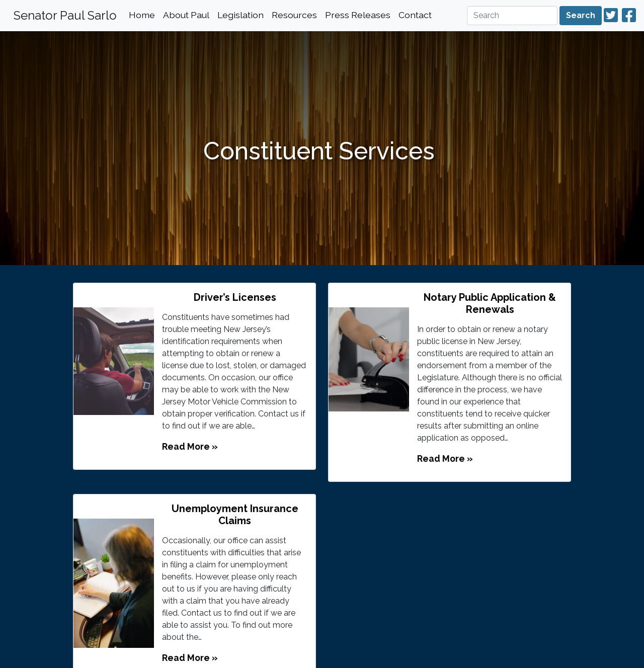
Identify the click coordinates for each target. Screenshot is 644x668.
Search (581, 15)
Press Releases (358, 15)
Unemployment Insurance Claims (235, 515)
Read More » (190, 446)
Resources (294, 15)
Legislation (240, 15)
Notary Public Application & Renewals (490, 303)
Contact (415, 15)
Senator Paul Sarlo (65, 15)
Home (142, 15)
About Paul (186, 15)
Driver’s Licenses (235, 297)
